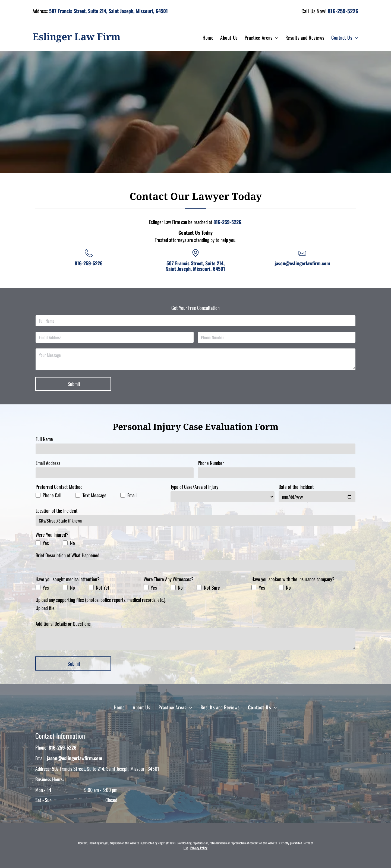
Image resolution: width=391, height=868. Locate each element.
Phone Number (211, 463)
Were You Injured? (52, 534)
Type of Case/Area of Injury (194, 487)
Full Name (44, 439)
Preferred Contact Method (59, 487)
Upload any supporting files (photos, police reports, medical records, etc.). (101, 600)
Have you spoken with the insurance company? (293, 579)
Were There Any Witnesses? (169, 579)
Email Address (48, 463)
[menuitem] (205, 38)
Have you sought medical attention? (68, 579)
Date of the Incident (296, 487)
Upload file (45, 608)
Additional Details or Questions (63, 624)
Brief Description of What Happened (67, 555)
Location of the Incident (57, 511)
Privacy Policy (199, 848)
